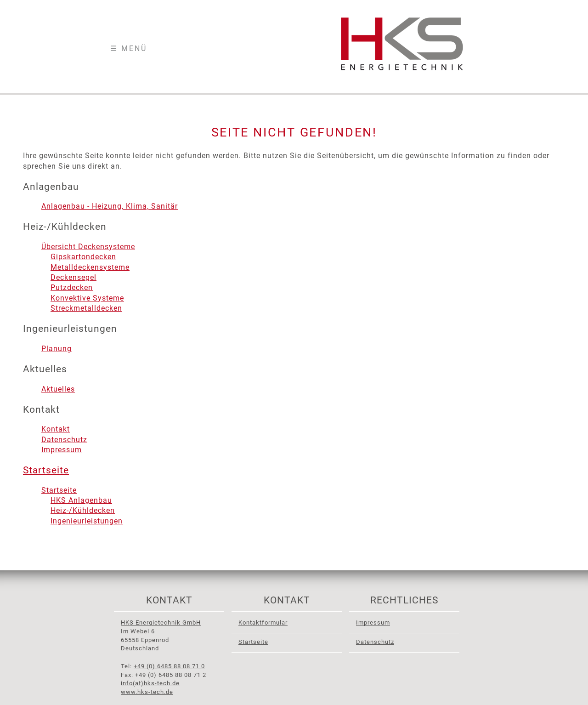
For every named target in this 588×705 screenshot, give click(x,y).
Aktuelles (58, 389)
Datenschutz (64, 440)
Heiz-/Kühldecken (83, 510)
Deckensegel (73, 277)
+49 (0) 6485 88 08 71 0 (169, 666)
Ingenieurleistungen (87, 521)
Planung (57, 349)
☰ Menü (129, 48)
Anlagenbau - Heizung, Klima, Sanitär (110, 206)
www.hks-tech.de (147, 692)
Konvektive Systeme (87, 298)
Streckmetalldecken (86, 308)
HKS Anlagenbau (81, 500)
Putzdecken (72, 287)
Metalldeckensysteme (90, 267)
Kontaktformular (263, 623)
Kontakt (56, 429)
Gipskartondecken (83, 257)
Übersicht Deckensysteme (88, 247)
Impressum (62, 450)
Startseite (46, 470)
